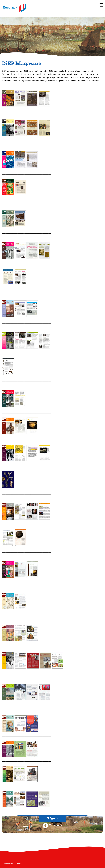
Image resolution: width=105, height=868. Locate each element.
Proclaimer (8, 864)
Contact (19, 864)
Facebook (52, 826)
